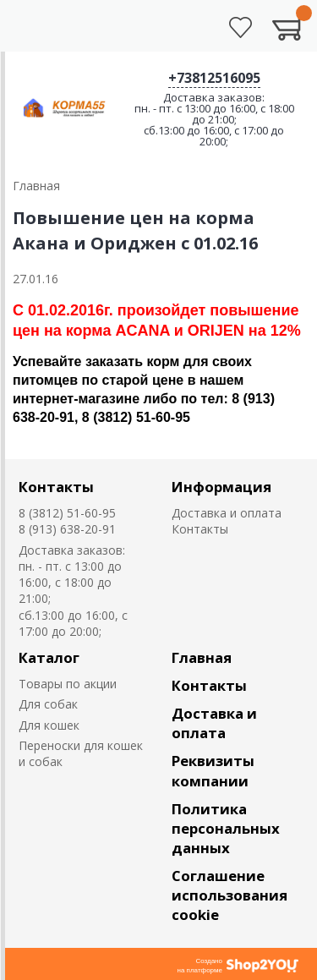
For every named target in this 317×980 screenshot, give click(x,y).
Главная (202, 657)
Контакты (56, 487)
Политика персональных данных (226, 828)
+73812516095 (214, 78)
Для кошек (49, 725)
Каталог (49, 657)
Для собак (48, 704)
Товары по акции (68, 684)
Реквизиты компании (213, 770)
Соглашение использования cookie (230, 895)
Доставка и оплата (227, 513)
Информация (221, 487)
